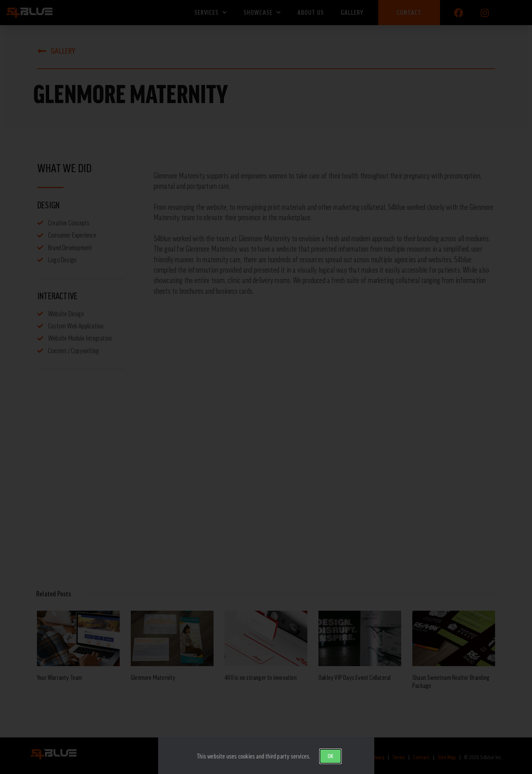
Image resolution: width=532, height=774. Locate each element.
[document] (266, 387)
